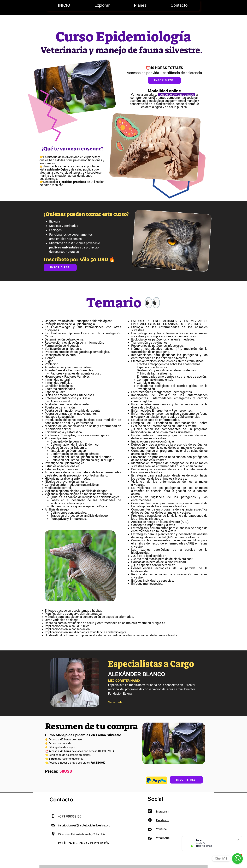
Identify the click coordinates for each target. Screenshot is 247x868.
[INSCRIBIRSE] (60, 268)
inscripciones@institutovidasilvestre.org (84, 825)
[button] (102, 5)
